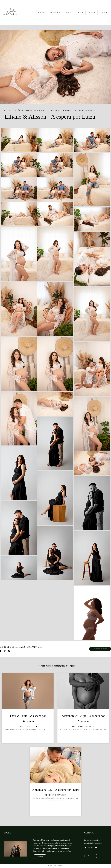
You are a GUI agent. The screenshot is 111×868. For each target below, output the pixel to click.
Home (41, 12)
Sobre (92, 12)
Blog (81, 12)
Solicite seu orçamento (100, 649)
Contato (105, 12)
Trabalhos (55, 12)
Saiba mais (40, 857)
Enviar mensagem (93, 840)
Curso (69, 12)
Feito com (55, 866)
